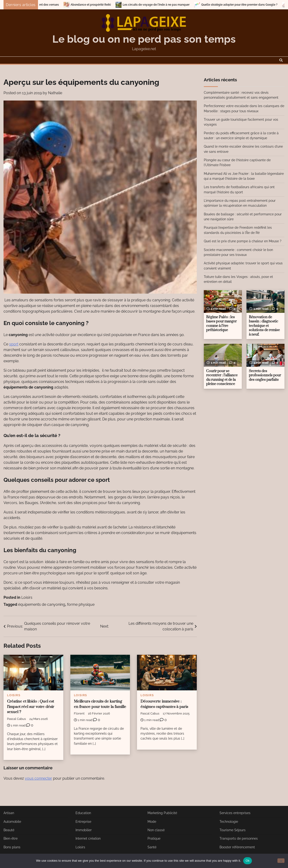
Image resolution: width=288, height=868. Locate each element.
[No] (281, 861)
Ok (248, 861)
